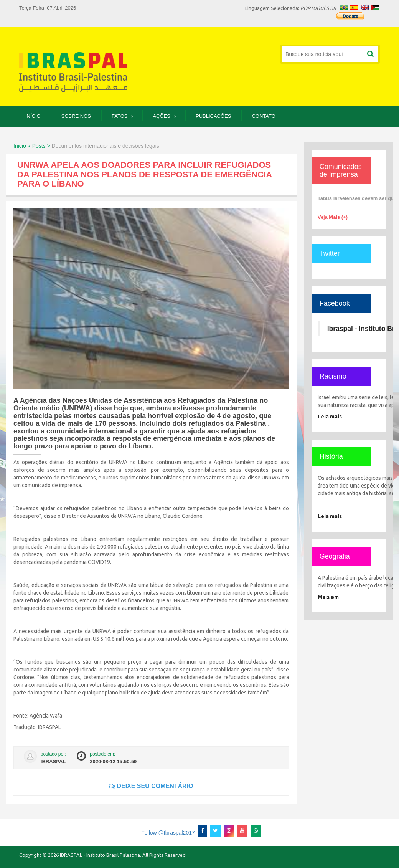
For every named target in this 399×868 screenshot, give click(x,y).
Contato (263, 116)
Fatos (120, 116)
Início (33, 116)
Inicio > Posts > (32, 146)
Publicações (213, 116)
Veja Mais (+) (333, 217)
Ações (162, 116)
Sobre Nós (76, 116)
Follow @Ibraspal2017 (168, 833)
